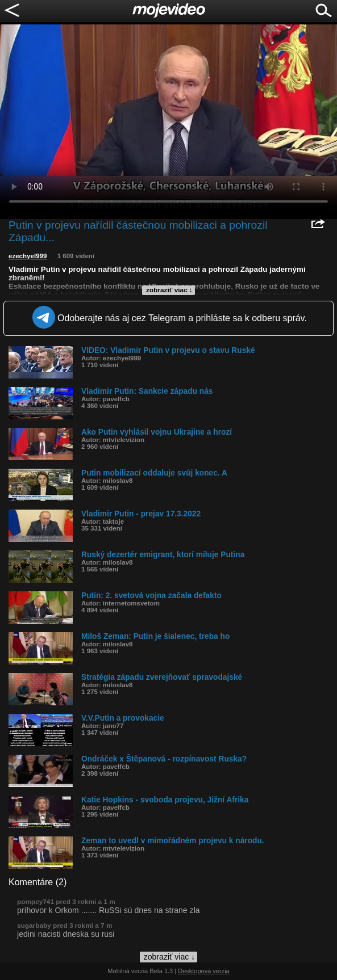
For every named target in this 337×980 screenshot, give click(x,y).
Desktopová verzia (204, 971)
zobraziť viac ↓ (169, 290)
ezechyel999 (28, 256)
